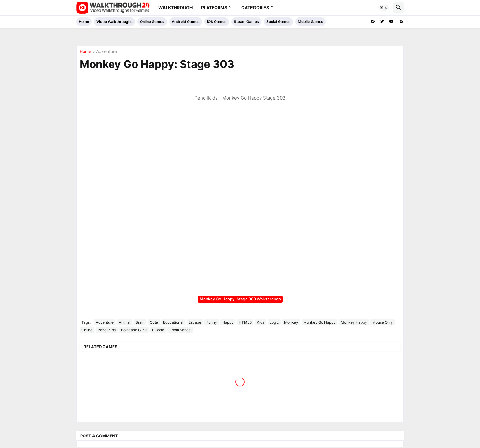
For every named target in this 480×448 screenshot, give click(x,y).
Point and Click (134, 330)
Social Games (278, 22)
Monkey (291, 322)
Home (84, 22)
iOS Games (217, 22)
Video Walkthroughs (114, 22)
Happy (228, 322)
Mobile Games (311, 22)
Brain (140, 322)
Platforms (214, 8)
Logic (274, 322)
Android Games (186, 22)
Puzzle (158, 330)
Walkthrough (175, 8)
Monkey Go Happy (319, 322)
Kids (261, 322)
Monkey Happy (354, 322)
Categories (255, 8)
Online (87, 330)
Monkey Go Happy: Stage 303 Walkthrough (240, 299)
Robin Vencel (180, 330)
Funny (212, 322)
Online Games (152, 22)
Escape (195, 322)
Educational (173, 322)
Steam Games (246, 22)
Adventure (107, 52)
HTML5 (245, 322)
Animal (125, 322)
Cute (154, 322)
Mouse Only (382, 322)
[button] (384, 8)
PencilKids (107, 330)
